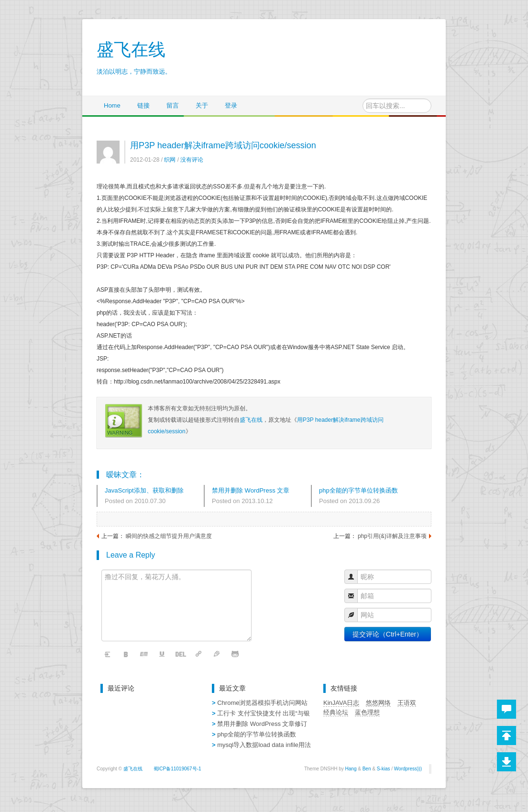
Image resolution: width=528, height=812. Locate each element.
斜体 (144, 654)
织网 (170, 160)
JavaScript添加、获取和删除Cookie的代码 (144, 491)
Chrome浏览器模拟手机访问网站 (262, 703)
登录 (231, 105)
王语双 (407, 703)
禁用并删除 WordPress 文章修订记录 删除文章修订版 (251, 491)
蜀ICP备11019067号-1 (177, 769)
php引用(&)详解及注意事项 (392, 536)
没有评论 (192, 160)
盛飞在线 (251, 420)
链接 (143, 105)
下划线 (163, 654)
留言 (173, 105)
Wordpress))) (408, 769)
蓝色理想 (367, 712)
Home (112, 105)
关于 (202, 105)
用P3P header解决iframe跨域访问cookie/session (223, 145)
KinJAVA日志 (341, 703)
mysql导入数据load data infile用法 (264, 745)
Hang (351, 769)
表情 (235, 654)
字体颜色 (217, 654)
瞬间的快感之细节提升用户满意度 (169, 536)
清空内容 (108, 654)
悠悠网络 (378, 703)
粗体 (126, 654)
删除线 (181, 654)
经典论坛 (336, 712)
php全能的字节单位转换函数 (358, 490)
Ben (367, 769)
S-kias (384, 769)
